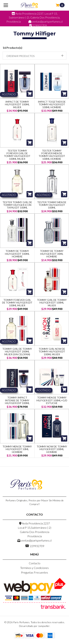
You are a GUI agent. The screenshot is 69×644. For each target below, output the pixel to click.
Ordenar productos (20, 56)
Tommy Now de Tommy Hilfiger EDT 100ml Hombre (52, 449)
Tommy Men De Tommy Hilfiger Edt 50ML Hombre (17, 449)
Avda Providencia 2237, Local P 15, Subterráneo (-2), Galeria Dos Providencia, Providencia (33, 17)
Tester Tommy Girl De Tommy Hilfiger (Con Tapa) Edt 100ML (17, 205)
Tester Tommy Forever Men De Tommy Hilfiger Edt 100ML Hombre (52, 155)
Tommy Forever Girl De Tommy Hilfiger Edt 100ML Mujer (17, 303)
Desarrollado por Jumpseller (34, 626)
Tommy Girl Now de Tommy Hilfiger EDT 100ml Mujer (52, 352)
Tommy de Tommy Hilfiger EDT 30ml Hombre (52, 254)
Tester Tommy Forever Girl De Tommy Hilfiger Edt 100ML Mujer (17, 155)
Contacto (35, 563)
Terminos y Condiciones (34, 568)
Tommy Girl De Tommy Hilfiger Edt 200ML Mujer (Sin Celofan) (17, 352)
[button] (34, 56)
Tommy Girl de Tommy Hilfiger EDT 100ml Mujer (52, 303)
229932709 (35, 546)
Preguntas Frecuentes (34, 572)
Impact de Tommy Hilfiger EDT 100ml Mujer (17, 104)
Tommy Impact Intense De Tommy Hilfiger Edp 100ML (17, 400)
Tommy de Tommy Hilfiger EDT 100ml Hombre (17, 254)
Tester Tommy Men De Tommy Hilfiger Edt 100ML (52, 205)
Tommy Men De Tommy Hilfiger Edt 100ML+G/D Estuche (52, 400)
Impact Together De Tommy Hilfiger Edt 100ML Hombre (52, 104)
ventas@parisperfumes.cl (34, 540)
